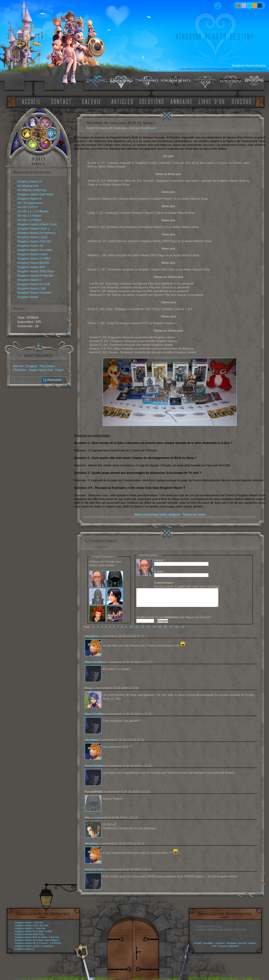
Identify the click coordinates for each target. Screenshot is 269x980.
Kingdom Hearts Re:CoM (34, 284)
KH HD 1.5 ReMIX (29, 220)
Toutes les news (194, 514)
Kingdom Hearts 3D (30, 246)
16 (165, 627)
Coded (49, 931)
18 (177, 627)
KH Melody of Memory (32, 190)
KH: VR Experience (30, 203)
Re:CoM (44, 925)
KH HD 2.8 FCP (28, 207)
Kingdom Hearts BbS (31, 267)
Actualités (208, 943)
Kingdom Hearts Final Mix (34, 293)
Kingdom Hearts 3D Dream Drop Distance (37, 940)
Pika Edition (47, 366)
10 (131, 627)
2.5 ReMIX (56, 943)
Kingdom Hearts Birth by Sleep (31, 937)
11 (137, 627)
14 (154, 627)
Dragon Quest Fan (41, 370)
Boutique (231, 943)
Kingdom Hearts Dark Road (36, 194)
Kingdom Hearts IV (30, 181)
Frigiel (59, 370)
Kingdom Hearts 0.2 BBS (34, 258)
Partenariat (54, 380)
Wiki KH (18, 366)
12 (143, 627)
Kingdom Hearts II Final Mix (36, 276)
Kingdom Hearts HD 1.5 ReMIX (31, 943)
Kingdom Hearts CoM (32, 288)
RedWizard (148, 128)
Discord (242, 943)
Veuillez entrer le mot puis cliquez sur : (175, 617)
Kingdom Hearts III (30, 199)
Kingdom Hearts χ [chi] (32, 237)
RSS (214, 946)
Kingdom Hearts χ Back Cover (37, 224)
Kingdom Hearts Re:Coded (29, 931)
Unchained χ (48, 946)
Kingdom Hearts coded (33, 254)
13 (148, 627)
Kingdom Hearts (28, 297)
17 (171, 627)
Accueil (197, 943)
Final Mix (38, 923)
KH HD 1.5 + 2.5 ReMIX (33, 211)
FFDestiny (20, 370)
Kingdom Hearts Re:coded (35, 250)
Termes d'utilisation (229, 946)
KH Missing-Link (28, 186)
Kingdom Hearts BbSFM (33, 263)
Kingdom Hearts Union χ (34, 228)
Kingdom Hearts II (29, 280)
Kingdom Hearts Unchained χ (37, 233)
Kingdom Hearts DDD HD (34, 241)
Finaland (31, 366)
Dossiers (220, 943)
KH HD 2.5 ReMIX (29, 216)
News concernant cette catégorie (157, 514)
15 (160, 627)
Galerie (252, 943)
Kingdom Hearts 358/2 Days (36, 271)
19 (183, 627)
